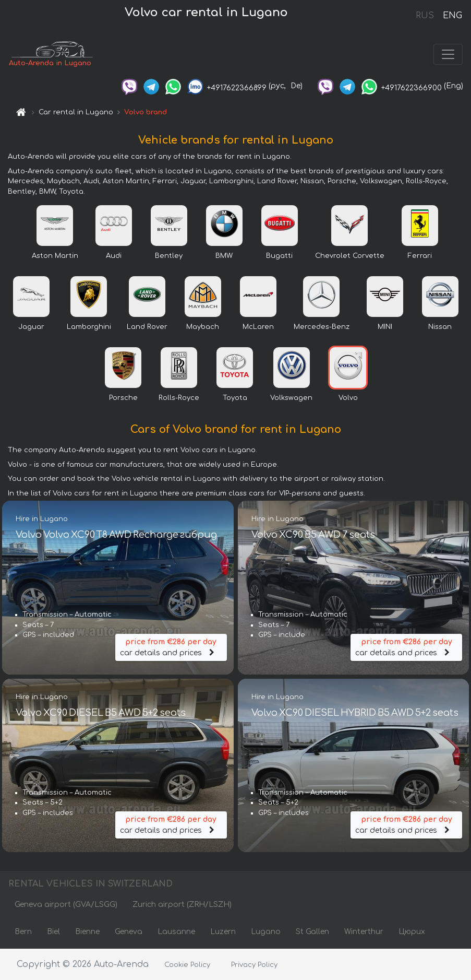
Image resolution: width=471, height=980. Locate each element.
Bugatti (279, 256)
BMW (224, 256)
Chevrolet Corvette (350, 256)
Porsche (123, 398)
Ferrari (420, 256)
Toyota (235, 398)
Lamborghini (89, 327)
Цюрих (412, 932)
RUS (425, 16)
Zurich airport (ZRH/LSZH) (182, 905)
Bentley (169, 256)
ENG (452, 16)
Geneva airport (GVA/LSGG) (66, 905)
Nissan (440, 327)
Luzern (223, 932)
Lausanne (176, 932)
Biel (53, 932)
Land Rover (147, 327)
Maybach (203, 327)
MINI (385, 327)
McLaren (258, 327)
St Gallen (312, 932)
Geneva (129, 932)
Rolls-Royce (179, 398)
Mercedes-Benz (322, 327)
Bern (23, 932)
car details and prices (171, 647)
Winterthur (364, 932)
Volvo (348, 398)
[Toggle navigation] (448, 54)
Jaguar (31, 327)
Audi (114, 256)
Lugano (266, 932)
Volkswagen (291, 398)
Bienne (87, 932)
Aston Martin (55, 256)
